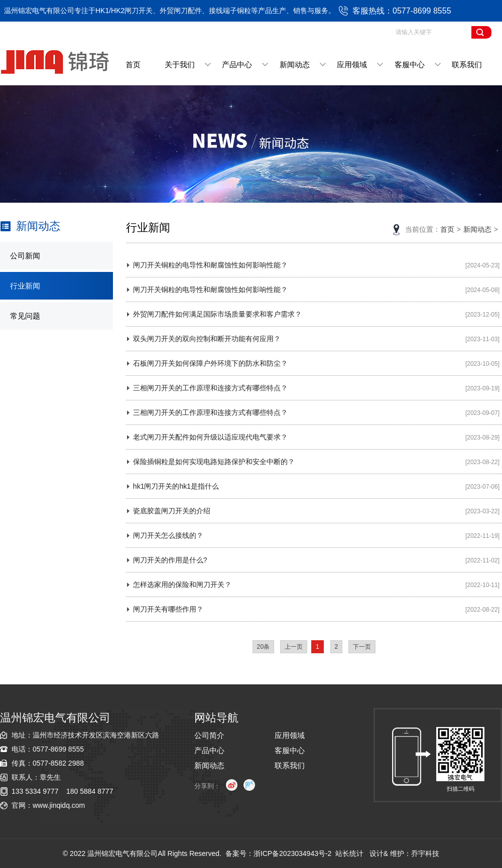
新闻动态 (295, 64)
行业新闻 (25, 286)
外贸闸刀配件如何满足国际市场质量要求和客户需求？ (217, 314)
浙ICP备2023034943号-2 (293, 853)
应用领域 (352, 64)
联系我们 (467, 64)
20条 (264, 647)
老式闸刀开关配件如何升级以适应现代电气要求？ (210, 437)
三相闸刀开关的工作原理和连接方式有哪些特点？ (210, 388)
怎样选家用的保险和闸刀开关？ (182, 585)
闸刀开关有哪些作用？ (168, 609)
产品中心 (237, 64)
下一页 (362, 647)
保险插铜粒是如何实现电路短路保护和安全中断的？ (214, 462)
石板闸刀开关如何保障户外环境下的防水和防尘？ (210, 363)
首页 (133, 64)
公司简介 (209, 735)
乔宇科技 (425, 853)
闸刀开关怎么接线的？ (168, 535)
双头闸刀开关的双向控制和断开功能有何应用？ (207, 339)
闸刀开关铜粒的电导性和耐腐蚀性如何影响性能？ (210, 265)
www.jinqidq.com (59, 805)
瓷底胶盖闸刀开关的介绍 (172, 511)
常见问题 (25, 316)
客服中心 (410, 64)
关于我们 (180, 64)
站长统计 (349, 853)
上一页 (294, 647)
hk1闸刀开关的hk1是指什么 (176, 486)
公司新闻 (25, 256)
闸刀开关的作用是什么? (170, 560)
